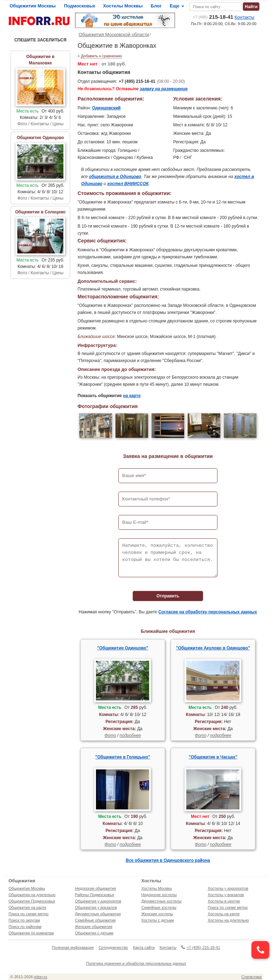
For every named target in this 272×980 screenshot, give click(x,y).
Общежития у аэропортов (98, 901)
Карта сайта (144, 947)
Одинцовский (106, 108)
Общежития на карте (27, 907)
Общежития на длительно (32, 895)
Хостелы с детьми (158, 920)
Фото (110, 735)
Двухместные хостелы (161, 901)
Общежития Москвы (33, 6)
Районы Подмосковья (95, 895)
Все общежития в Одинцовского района (168, 860)
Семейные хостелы (159, 907)
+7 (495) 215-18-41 (137, 81)
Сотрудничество (113, 947)
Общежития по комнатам (31, 933)
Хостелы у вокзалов (226, 895)
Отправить (168, 596)
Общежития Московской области (114, 35)
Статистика (251, 977)
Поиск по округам (24, 920)
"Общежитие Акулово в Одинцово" (213, 648)
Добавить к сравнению (101, 56)
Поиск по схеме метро (29, 914)
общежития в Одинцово (115, 177)
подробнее (130, 735)
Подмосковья (79, 6)
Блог (156, 6)
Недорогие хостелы (159, 895)
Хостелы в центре (224, 901)
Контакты (244, 17)
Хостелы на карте (224, 914)
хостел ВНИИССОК (128, 184)
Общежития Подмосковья (32, 901)
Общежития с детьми (94, 933)
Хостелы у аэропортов (228, 888)
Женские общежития (94, 927)
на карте (132, 396)
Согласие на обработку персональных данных (208, 612)
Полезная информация (73, 947)
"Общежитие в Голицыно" (123, 757)
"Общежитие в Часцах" (213, 757)
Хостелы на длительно (228, 920)
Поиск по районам (25, 927)
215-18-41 (213, 17)
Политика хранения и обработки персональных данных (136, 963)
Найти (251, 7)
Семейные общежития (95, 920)
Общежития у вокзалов (96, 907)
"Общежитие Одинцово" (123, 648)
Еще (177, 6)
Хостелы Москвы (123, 6)
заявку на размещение (164, 89)
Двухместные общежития (98, 914)
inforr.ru (41, 977)
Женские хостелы (157, 914)
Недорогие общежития (96, 888)
